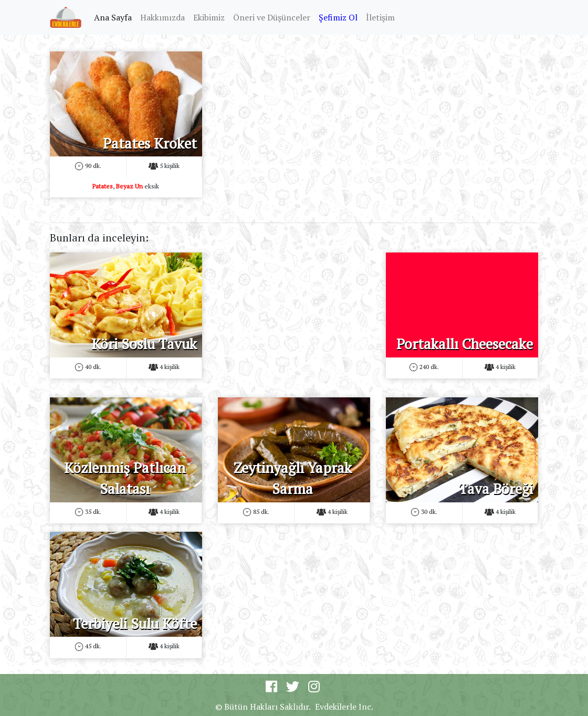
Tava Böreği (496, 489)
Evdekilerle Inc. (344, 707)
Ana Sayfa (115, 17)
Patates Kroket (150, 143)
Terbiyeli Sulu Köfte (135, 624)
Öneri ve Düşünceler (272, 17)
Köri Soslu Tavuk (144, 344)
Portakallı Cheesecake (465, 344)
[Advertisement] (294, 117)
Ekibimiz (209, 17)
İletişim (380, 17)
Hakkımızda (162, 17)
